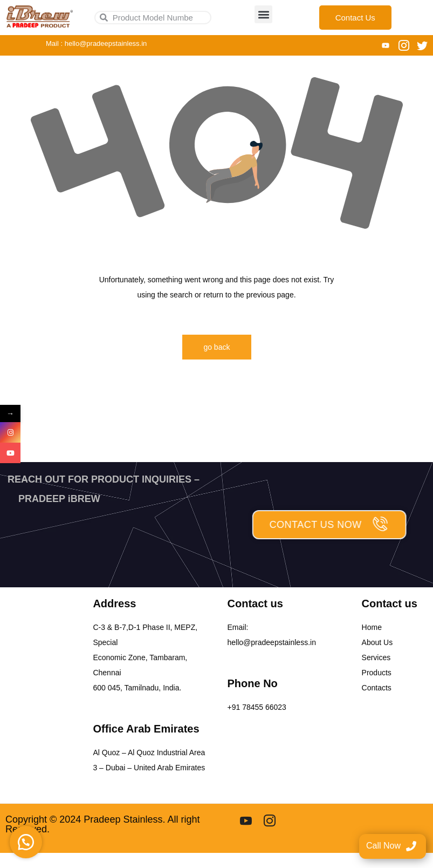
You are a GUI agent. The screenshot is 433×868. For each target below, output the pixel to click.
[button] (263, 14)
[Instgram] (270, 820)
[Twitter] (422, 45)
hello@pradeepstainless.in (272, 642)
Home (372, 627)
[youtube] (246, 820)
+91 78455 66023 (257, 707)
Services (376, 657)
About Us (377, 642)
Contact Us (355, 18)
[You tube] (386, 45)
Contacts (377, 688)
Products (377, 673)
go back (217, 347)
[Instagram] (404, 45)
